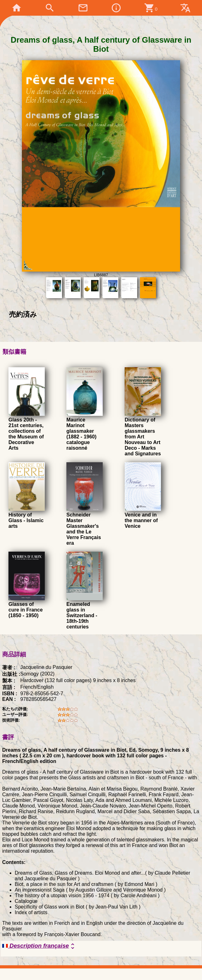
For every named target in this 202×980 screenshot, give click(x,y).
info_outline (116, 8)
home (17, 8)
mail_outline (83, 8)
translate (185, 8)
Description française (39, 946)
